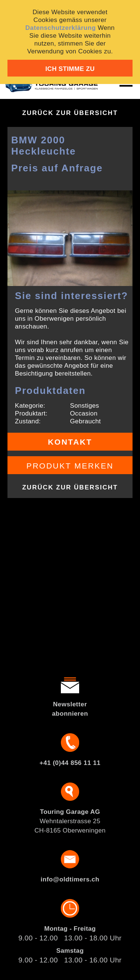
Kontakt (70, 442)
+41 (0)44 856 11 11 (70, 763)
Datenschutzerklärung (61, 28)
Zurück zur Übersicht (70, 113)
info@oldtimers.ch (70, 879)
